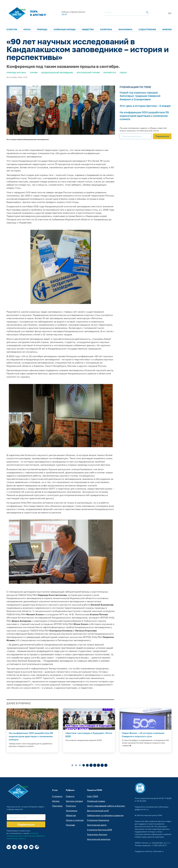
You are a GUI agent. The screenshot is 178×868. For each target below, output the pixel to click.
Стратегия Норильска (98, 820)
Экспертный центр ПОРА (152, 815)
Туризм (34, 73)
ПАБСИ (123, 73)
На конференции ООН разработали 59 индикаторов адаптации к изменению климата (144, 116)
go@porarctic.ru (142, 809)
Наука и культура (75, 820)
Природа (42, 29)
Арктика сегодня (74, 801)
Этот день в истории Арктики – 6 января (145, 106)
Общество (88, 29)
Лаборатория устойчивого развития (105, 815)
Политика (106, 29)
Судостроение (147, 29)
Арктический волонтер (99, 839)
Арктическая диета (97, 825)
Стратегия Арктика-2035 (100, 830)
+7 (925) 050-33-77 (159, 845)
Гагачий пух (110, 73)
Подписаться (162, 136)
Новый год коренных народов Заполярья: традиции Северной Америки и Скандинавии (140, 96)
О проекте (57, 796)
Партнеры (57, 806)
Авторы (56, 801)
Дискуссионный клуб (98, 811)
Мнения (167, 29)
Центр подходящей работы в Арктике (106, 806)
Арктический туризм (88, 73)
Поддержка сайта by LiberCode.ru (149, 851)
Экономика (125, 29)
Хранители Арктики (97, 834)
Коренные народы (65, 29)
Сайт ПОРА (93, 796)
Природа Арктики (16, 73)
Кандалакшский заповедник (57, 73)
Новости (70, 796)
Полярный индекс (96, 801)
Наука (27, 29)
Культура (12, 29)
